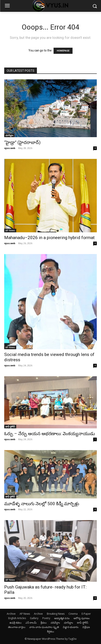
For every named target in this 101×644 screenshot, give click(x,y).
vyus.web (10, 148)
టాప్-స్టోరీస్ (10, 426)
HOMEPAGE (63, 51)
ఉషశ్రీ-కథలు (15, 623)
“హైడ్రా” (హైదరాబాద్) (22, 142)
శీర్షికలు (50, 631)
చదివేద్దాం (55, 623)
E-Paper (86, 614)
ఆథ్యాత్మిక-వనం (62, 618)
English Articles (17, 618)
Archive (11, 614)
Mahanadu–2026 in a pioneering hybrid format (49, 238)
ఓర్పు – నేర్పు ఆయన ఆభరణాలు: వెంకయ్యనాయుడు (50, 434)
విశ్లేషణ (86, 627)
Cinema (73, 614)
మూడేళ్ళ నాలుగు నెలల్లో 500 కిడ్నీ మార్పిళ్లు (42, 504)
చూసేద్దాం (9, 135)
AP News (10, 230)
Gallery (34, 618)
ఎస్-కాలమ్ (31, 623)
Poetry (46, 618)
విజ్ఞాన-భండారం (71, 627)
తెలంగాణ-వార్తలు (17, 627)
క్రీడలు (44, 623)
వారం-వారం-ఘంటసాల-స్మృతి (44, 627)
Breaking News (56, 614)
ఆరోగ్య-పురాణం (82, 618)
